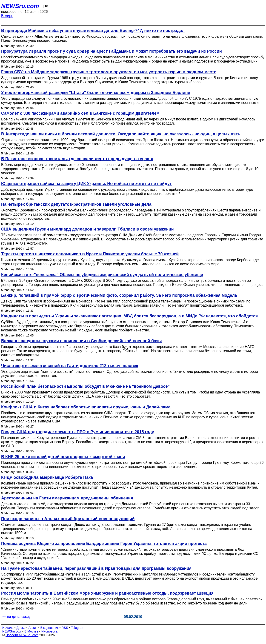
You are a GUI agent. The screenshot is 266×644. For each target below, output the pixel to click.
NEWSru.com (20, 6)
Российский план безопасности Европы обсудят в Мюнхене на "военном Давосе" (85, 386)
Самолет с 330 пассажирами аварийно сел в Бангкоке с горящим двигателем (80, 113)
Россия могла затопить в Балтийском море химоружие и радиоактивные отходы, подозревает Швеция (107, 593)
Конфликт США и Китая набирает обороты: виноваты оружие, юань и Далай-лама (86, 407)
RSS (65, 628)
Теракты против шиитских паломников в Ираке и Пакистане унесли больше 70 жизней (90, 254)
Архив (33, 628)
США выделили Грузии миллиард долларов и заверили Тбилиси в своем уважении (87, 229)
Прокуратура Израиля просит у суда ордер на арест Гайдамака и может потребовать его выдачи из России (112, 51)
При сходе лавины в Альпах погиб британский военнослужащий (68, 519)
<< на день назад (16, 617)
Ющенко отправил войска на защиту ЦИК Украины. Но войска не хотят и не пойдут (86, 184)
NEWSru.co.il (12, 631)
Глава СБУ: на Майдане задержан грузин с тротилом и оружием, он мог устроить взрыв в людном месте (109, 72)
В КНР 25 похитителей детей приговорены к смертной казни (63, 457)
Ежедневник (50, 628)
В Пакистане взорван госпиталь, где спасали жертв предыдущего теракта (77, 159)
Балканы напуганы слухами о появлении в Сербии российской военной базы (82, 341)
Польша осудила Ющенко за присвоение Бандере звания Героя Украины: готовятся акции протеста (104, 544)
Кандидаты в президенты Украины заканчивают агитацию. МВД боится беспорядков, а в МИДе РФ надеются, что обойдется (129, 316)
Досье (21, 628)
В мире (7, 16)
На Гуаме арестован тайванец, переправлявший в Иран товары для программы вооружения (96, 568)
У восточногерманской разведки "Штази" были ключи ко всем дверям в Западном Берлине (96, 93)
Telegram (78, 628)
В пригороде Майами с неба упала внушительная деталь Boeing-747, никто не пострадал (93, 31)
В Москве (31, 631)
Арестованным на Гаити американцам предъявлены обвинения (67, 498)
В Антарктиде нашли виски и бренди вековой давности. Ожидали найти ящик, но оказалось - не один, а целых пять (121, 134)
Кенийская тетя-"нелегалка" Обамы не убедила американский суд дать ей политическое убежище (102, 275)
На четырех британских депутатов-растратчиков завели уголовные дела (76, 204)
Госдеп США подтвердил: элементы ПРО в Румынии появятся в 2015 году (78, 432)
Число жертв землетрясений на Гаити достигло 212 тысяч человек (70, 366)
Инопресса (50, 631)
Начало (8, 628)
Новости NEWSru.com (22, 635)
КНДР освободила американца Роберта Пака (47, 477)
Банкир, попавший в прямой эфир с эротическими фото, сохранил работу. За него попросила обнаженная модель (119, 295)
